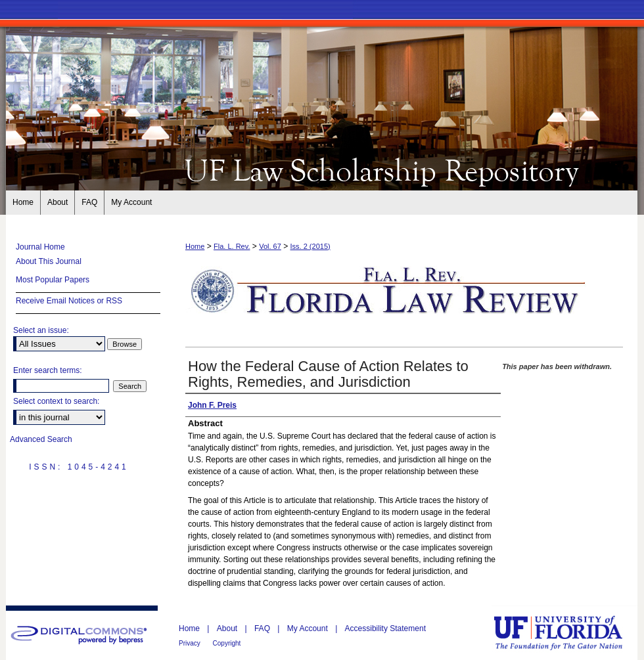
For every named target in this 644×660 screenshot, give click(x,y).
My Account (309, 628)
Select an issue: (41, 330)
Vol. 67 (270, 246)
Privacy (191, 643)
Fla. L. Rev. (232, 246)
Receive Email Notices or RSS (69, 301)
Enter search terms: (48, 370)
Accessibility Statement (385, 628)
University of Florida (568, 633)
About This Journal (49, 261)
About (228, 628)
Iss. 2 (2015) (310, 246)
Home (195, 246)
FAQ (263, 628)
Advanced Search (41, 439)
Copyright (227, 643)
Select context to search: (56, 401)
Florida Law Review (322, 169)
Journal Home (40, 247)
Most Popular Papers (53, 280)
